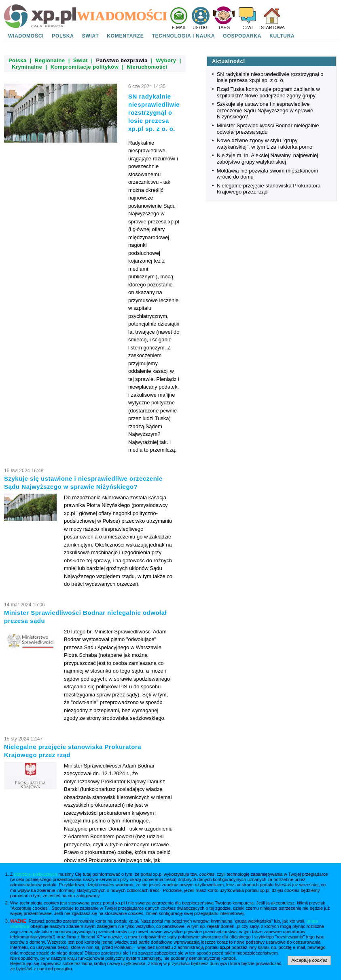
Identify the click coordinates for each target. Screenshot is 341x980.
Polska (18, 60)
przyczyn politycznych (36, 874)
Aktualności (229, 61)
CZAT (248, 27)
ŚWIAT (91, 36)
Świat (80, 60)
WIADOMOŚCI (26, 36)
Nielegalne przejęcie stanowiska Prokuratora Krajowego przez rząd (269, 189)
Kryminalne (27, 67)
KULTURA (282, 36)
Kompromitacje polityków (85, 67)
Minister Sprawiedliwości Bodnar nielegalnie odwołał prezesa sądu (268, 129)
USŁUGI (201, 27)
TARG (224, 27)
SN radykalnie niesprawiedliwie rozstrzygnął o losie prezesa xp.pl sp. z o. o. (270, 77)
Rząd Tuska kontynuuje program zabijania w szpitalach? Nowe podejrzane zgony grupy (268, 92)
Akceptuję (309, 960)
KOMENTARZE (125, 36)
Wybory (166, 60)
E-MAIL (179, 27)
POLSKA (63, 36)
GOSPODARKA (242, 36)
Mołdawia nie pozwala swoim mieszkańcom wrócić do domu (268, 174)
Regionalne (50, 60)
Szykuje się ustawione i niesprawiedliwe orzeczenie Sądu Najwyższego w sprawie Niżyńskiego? (265, 110)
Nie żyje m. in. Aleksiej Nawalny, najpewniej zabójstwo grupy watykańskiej (267, 159)
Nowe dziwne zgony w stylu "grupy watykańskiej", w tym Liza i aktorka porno (265, 144)
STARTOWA (273, 27)
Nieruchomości (147, 67)
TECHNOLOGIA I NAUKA (184, 36)
